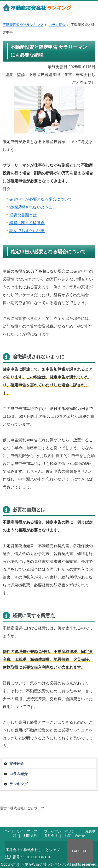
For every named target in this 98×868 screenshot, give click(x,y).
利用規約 (30, 836)
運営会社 (51, 836)
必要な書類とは (23, 215)
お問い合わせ (75, 836)
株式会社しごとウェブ (27, 808)
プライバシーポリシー (61, 831)
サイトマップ (27, 831)
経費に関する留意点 (27, 223)
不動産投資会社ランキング (23, 25)
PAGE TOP (80, 851)
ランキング (19, 784)
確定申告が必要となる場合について (41, 199)
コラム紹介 (57, 25)
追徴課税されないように (31, 207)
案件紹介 (17, 763)
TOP (6, 831)
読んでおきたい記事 (27, 231)
